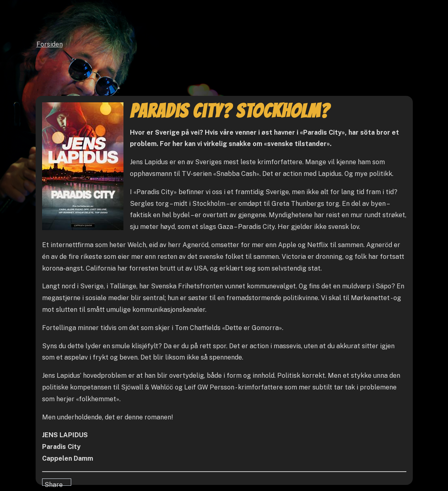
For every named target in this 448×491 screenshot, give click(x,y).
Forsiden (50, 44)
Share (54, 483)
